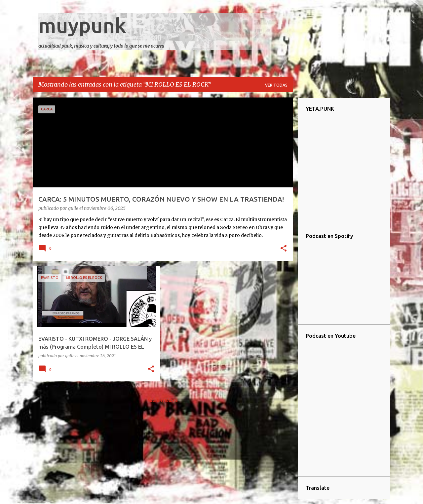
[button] (284, 249)
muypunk (82, 25)
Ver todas (276, 85)
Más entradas (163, 400)
